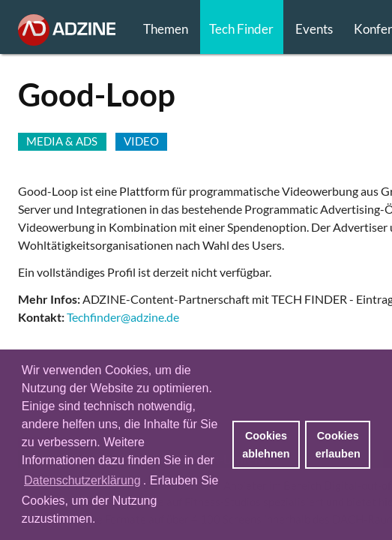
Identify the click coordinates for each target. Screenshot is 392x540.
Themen (166, 29)
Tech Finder (241, 29)
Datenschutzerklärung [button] (82, 480)
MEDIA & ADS (62, 141)
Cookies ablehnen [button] (266, 445)
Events (314, 29)
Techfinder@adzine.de (123, 317)
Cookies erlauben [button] (338, 445)
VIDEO (141, 141)
